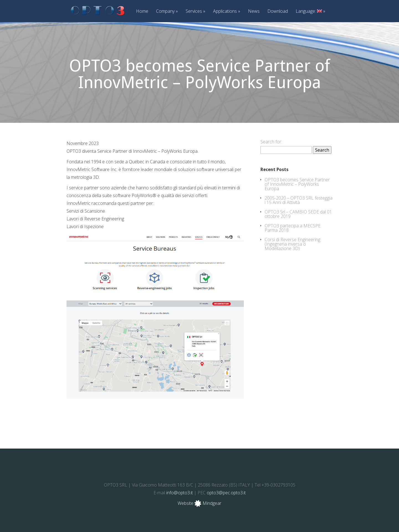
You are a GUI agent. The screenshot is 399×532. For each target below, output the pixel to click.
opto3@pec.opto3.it (226, 493)
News (254, 12)
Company (167, 12)
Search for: (271, 142)
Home (142, 12)
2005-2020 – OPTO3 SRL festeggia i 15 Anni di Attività (299, 200)
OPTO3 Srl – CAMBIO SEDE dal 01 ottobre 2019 (298, 214)
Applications (227, 12)
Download (278, 12)
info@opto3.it (180, 493)
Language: (310, 12)
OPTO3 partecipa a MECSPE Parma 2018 (293, 228)
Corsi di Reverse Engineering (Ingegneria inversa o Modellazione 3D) (292, 244)
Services (195, 12)
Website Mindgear (199, 503)
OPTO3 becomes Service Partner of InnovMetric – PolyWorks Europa (297, 184)
